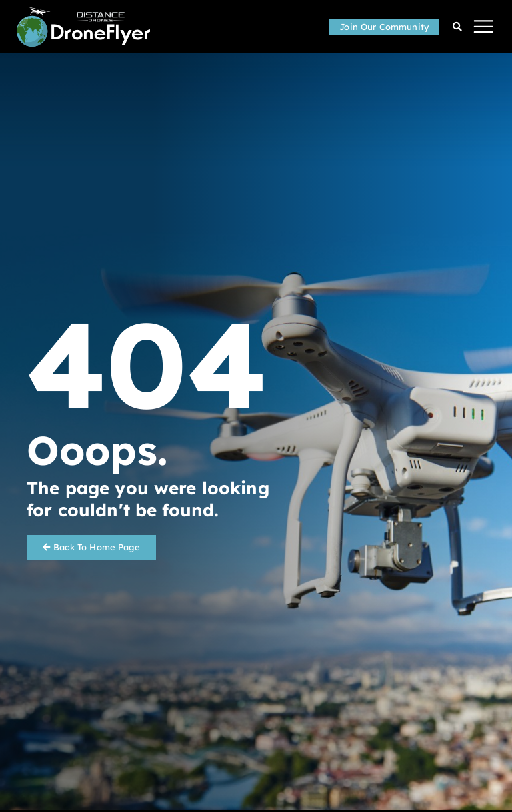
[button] (484, 27)
